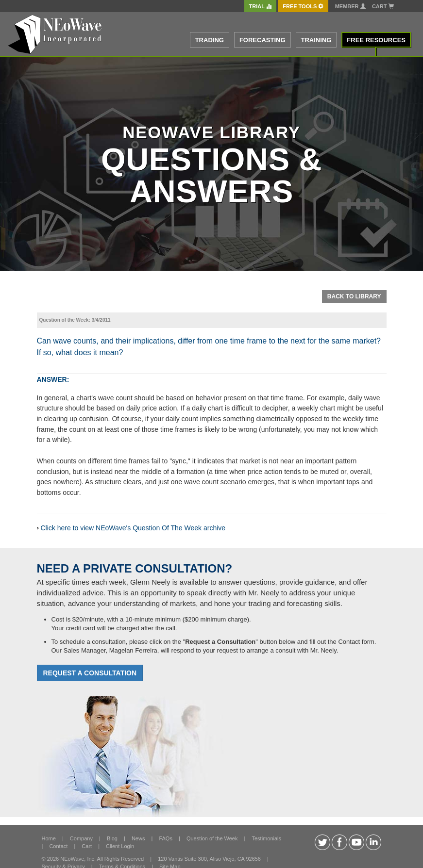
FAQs (166, 838)
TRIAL (260, 6)
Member (350, 6)
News (138, 838)
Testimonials (266, 838)
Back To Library (354, 296)
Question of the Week (212, 838)
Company (81, 838)
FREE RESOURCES (376, 40)
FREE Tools (303, 6)
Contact (58, 846)
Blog (112, 838)
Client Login (120, 846)
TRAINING (316, 40)
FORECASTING (262, 40)
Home (49, 838)
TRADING (210, 40)
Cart (383, 6)
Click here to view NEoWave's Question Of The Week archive (133, 528)
